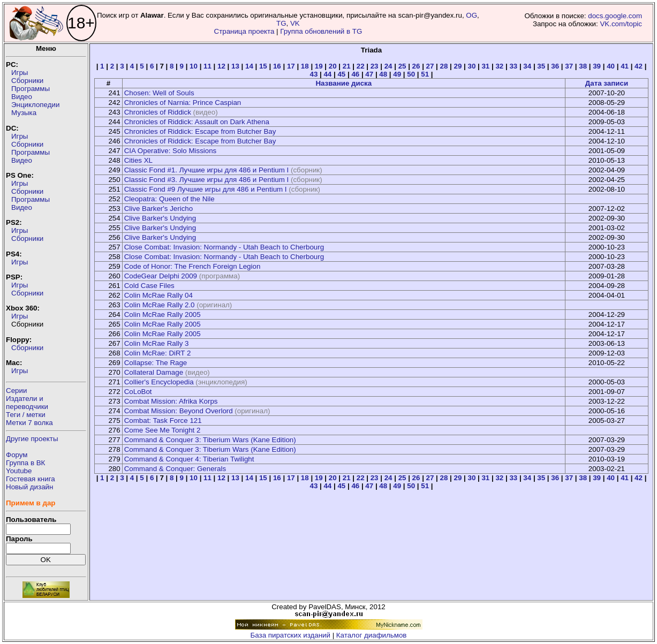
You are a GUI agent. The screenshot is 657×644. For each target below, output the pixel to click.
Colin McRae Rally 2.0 (160, 305)
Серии (16, 391)
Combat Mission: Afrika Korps (171, 401)
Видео (22, 97)
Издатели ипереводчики (27, 403)
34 (527, 66)
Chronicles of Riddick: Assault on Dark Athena (197, 122)
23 (375, 66)
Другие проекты (32, 439)
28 (444, 66)
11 (207, 66)
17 (291, 66)
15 (263, 66)
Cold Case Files (149, 286)
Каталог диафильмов (372, 635)
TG (281, 23)
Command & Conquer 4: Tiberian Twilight (189, 459)
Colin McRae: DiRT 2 (158, 353)
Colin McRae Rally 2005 (163, 315)
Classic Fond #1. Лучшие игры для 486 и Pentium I (207, 170)
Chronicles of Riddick (158, 112)
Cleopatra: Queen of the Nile (169, 199)
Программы (31, 89)
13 (235, 66)
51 (425, 74)
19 (319, 66)
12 (221, 66)
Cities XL (138, 160)
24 (388, 66)
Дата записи (607, 83)
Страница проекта (244, 31)
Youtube (19, 471)
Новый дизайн (29, 487)
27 (430, 66)
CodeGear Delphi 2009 (161, 276)
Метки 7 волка (29, 423)
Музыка (24, 113)
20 (333, 66)
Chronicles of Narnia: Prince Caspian (183, 103)
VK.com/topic (621, 24)
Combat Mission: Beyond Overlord (179, 411)
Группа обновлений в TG (321, 31)
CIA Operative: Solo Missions (171, 151)
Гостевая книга (31, 479)
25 (402, 66)
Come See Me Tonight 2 (163, 430)
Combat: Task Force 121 (163, 421)
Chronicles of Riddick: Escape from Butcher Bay (200, 131)
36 (555, 66)
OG (471, 15)
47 (369, 74)
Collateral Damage (154, 372)
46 (355, 74)
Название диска (343, 83)
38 (583, 66)
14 (249, 66)
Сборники (27, 81)
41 (625, 66)
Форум (17, 455)
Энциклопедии (35, 105)
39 (597, 66)
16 (277, 66)
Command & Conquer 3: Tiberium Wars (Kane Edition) (210, 440)
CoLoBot (138, 392)
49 (397, 74)
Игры (20, 73)
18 (305, 66)
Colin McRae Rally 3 (157, 343)
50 (411, 74)
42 (639, 66)
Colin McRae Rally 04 (158, 295)
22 (361, 66)
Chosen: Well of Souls (159, 93)
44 (327, 74)
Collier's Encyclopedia (159, 382)
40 (611, 66)
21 (347, 66)
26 (416, 66)
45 (341, 74)
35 (541, 66)
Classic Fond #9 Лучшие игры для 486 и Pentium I (206, 189)
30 (471, 66)
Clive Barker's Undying (160, 218)
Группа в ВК (25, 463)
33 (513, 66)
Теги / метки (26, 415)
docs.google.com (615, 16)
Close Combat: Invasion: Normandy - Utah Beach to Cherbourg (224, 247)
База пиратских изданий (290, 635)
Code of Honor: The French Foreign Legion (192, 266)
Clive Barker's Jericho (158, 209)
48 (383, 74)
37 (569, 66)
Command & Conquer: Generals (175, 469)
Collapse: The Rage (156, 363)
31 (485, 66)
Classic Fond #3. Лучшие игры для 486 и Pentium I (207, 180)
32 (499, 66)
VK (295, 23)
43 (314, 74)
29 (458, 66)
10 (194, 66)
